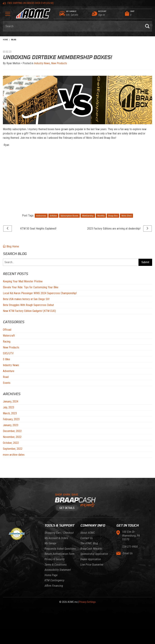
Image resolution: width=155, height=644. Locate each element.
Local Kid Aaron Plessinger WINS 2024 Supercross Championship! (40, 293)
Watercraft (9, 336)
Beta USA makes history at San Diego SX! (26, 299)
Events (7, 383)
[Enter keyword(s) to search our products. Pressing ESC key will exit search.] (73, 26)
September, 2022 (13, 449)
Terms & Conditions (56, 565)
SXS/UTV (8, 353)
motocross (41, 216)
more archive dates (14, 455)
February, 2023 (11, 419)
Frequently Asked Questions (60, 549)
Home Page (51, 575)
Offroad (7, 330)
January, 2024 (11, 401)
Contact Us (87, 538)
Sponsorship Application (94, 554)
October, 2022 (11, 443)
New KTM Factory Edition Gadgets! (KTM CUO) (29, 311)
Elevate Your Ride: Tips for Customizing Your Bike (31, 287)
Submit (145, 262)
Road (6, 377)
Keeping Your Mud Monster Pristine (23, 281)
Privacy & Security (55, 559)
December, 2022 (12, 431)
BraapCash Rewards (91, 549)
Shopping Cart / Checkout (59, 533)
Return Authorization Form (60, 554)
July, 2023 (9, 407)
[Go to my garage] (62, 13)
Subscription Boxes (69, 216)
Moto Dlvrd (127, 216)
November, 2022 (12, 437)
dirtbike (53, 216)
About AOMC (88, 533)
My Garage (50, 543)
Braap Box (113, 216)
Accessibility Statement (58, 570)
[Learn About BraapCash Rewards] (76, 503)
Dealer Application (91, 559)
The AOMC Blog (89, 543)
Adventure (9, 371)
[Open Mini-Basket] (138, 13)
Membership (88, 216)
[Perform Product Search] (147, 26)
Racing (7, 342)
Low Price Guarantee (92, 565)
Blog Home (11, 246)
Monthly (101, 216)
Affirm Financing (54, 586)
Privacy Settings (87, 602)
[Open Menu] (8, 15)
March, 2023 (10, 413)
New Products (11, 347)
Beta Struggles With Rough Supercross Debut (28, 305)
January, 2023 (11, 425)
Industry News (11, 365)
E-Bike (6, 359)
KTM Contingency (54, 580)
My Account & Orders (56, 538)
